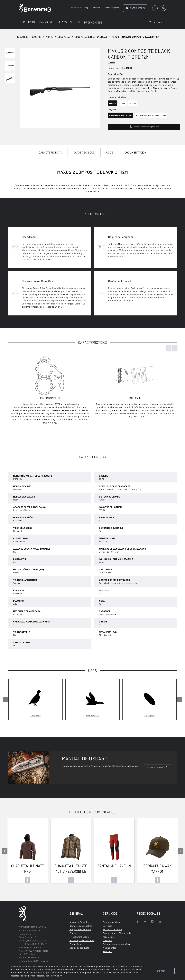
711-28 (122, 103)
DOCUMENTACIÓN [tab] (135, 152)
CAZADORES (47, 22)
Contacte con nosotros (81, 926)
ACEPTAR (161, 971)
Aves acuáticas (93, 715)
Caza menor (36, 715)
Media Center (110, 948)
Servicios (108, 926)
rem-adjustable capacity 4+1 (151, 115)
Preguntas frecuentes (80, 929)
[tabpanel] (92, 299)
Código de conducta (79, 948)
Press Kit (107, 951)
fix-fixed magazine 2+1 (121, 115)
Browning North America (82, 940)
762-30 (133, 103)
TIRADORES (65, 22)
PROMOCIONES (93, 22)
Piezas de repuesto (112, 929)
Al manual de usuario (157, 767)
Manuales (108, 940)
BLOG (78, 22)
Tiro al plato (150, 715)
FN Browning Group (79, 937)
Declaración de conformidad (117, 944)
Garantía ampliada (112, 922)
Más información (54, 976)
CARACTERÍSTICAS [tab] (50, 152)
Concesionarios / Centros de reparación (117, 935)
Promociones (76, 944)
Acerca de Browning (79, 922)
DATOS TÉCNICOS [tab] (84, 152)
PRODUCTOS (29, 22)
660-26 (112, 103)
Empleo (73, 933)
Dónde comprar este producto (144, 127)
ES (163, 8)
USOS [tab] (110, 152)
